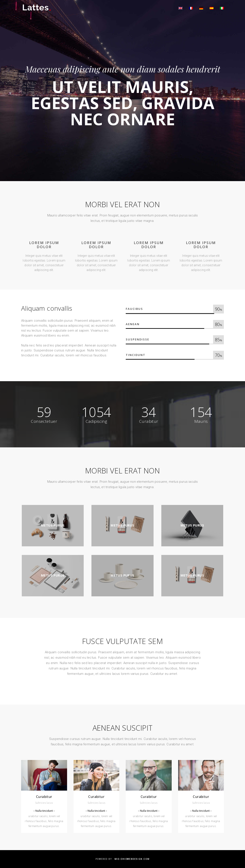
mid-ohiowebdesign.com (132, 859)
